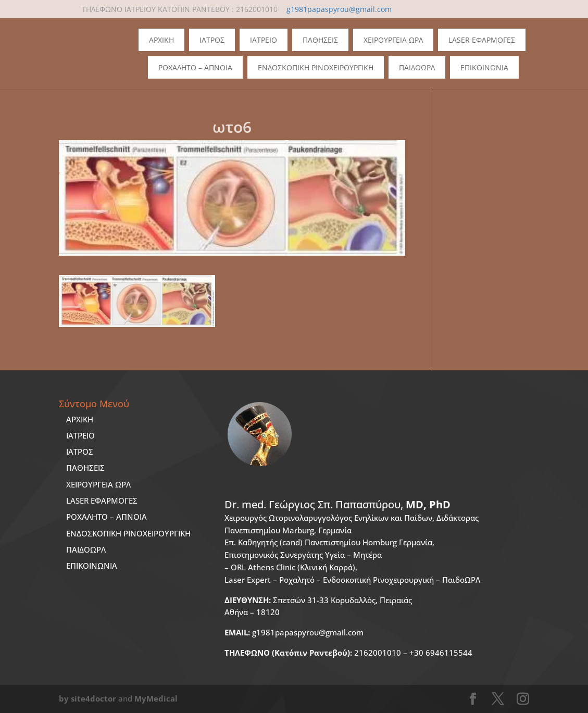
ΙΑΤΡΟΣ (80, 452)
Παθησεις (320, 40)
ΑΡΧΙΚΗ (80, 419)
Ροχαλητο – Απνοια (195, 67)
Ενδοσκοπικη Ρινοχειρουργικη (316, 67)
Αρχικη (161, 40)
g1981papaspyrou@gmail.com (294, 632)
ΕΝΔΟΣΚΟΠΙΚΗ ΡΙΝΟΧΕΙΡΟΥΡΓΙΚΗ (128, 533)
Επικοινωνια (484, 67)
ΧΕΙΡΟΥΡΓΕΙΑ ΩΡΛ (98, 484)
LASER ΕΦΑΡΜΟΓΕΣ (102, 501)
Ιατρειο (264, 40)
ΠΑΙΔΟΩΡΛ (417, 67)
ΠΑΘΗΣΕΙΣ (85, 468)
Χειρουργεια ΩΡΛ (393, 40)
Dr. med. (337, 504)
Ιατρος (212, 40)
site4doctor (93, 698)
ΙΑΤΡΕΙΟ (80, 435)
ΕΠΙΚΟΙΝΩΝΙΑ (92, 566)
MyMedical (156, 698)
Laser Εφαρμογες (482, 40)
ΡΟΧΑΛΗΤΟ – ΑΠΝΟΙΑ (107, 517)
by (64, 698)
